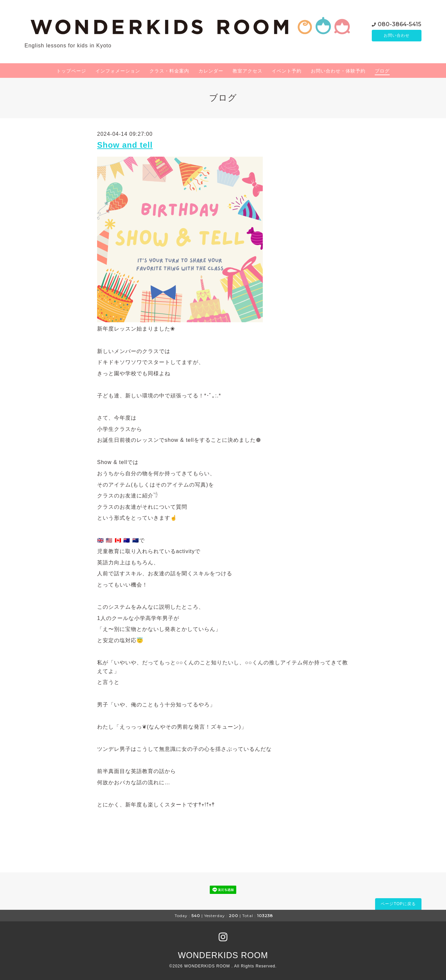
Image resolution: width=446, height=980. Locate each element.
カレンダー (211, 71)
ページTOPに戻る (398, 904)
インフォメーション (118, 71)
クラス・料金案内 (169, 71)
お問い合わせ (397, 35)
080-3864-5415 (400, 24)
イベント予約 (287, 71)
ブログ (382, 71)
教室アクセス (248, 71)
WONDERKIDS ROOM (223, 955)
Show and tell (125, 145)
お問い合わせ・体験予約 (338, 71)
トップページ (71, 71)
